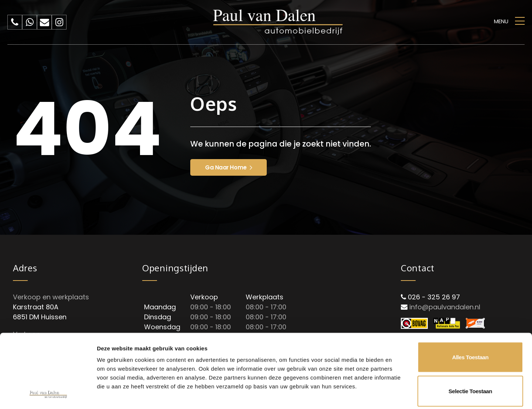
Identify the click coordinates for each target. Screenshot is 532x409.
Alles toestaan (470, 288)
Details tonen (399, 394)
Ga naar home (229, 167)
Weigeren (470, 356)
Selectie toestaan (470, 322)
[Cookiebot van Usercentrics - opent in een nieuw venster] (48, 395)
